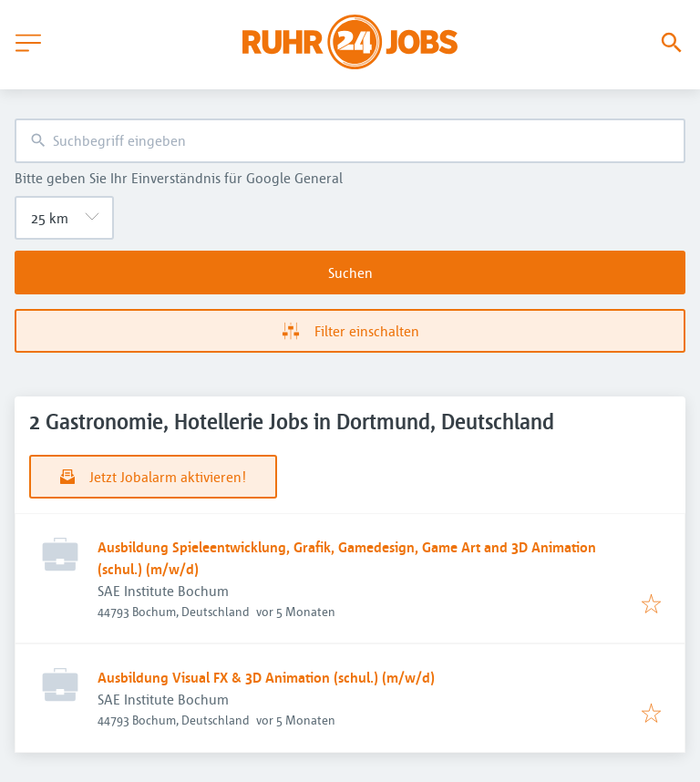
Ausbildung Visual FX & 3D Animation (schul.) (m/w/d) (266, 677)
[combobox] (350, 141)
